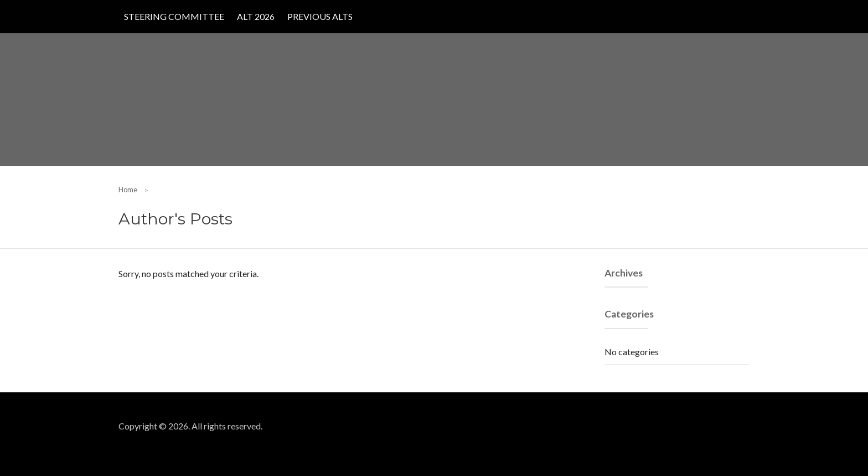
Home (128, 190)
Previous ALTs (320, 16)
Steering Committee (174, 16)
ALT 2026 (256, 16)
